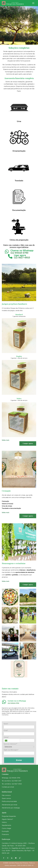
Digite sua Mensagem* (11, 750)
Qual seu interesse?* (11, 744)
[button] (33, 3)
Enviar (19, 760)
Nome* (6, 724)
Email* (6, 730)
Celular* (6, 737)
